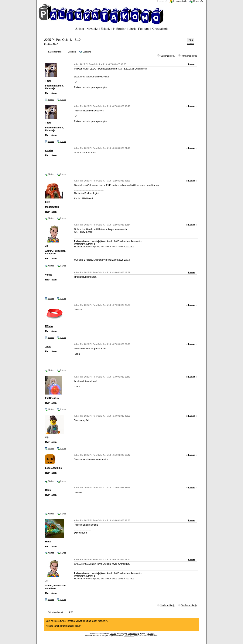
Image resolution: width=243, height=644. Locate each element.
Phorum (113, 634)
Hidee (48, 542)
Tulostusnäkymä (55, 612)
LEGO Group (129, 636)
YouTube (130, 247)
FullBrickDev (52, 398)
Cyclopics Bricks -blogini (86, 193)
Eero (48, 202)
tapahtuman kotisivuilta (97, 77)
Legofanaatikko (53, 468)
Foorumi (144, 29)
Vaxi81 (49, 275)
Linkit (132, 29)
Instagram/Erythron (84, 244)
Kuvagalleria (160, 29)
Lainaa (192, 64)
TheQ (56, 44)
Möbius (49, 326)
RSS (71, 612)
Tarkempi (191, 44)
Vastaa (51, 100)
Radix (48, 490)
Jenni (48, 347)
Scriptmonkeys (133, 634)
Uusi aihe (87, 52)
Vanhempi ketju (189, 56)
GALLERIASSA (82, 564)
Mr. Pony (151, 634)
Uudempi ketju (168, 56)
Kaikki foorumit (55, 52)
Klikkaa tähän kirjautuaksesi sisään (63, 626)
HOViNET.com (81, 247)
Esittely (106, 29)
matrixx (49, 151)
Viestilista (72, 52)
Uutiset (79, 29)
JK (47, 246)
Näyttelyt (92, 29)
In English (120, 29)
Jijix (47, 437)
